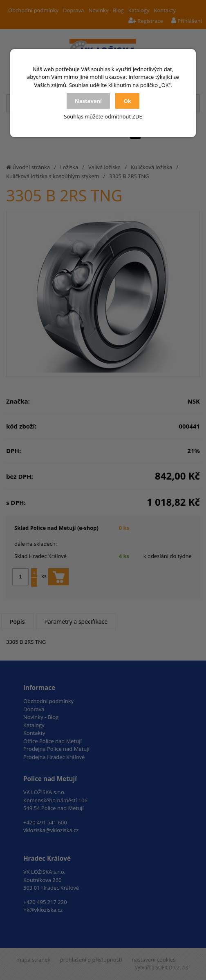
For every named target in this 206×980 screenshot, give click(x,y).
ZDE (137, 116)
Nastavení (88, 101)
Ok (127, 101)
